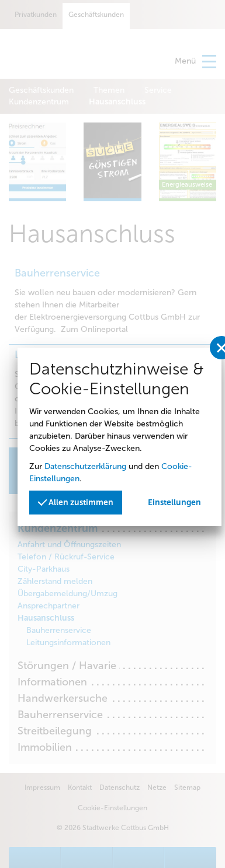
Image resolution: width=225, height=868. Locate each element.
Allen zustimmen (75, 501)
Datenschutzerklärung (85, 466)
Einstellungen (174, 503)
